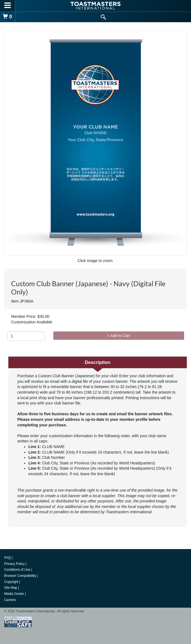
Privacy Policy (15, 564)
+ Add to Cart (119, 336)
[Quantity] (26, 336)
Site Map (11, 588)
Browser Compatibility (21, 576)
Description (97, 362)
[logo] (95, 6)
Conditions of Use (18, 570)
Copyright (12, 582)
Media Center (15, 594)
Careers (10, 600)
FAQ (8, 558)
